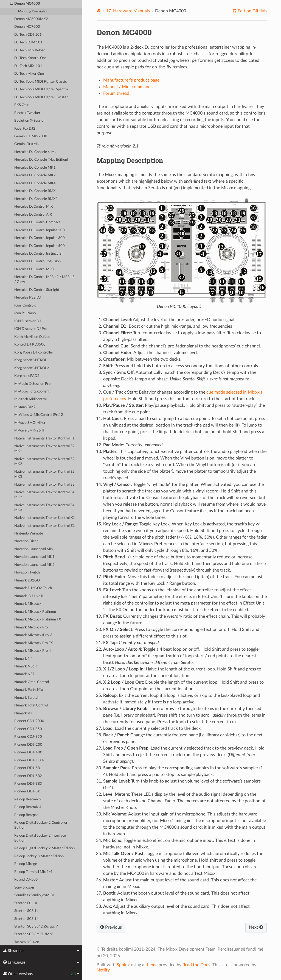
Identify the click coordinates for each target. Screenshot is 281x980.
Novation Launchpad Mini (34, 549)
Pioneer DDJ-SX (27, 791)
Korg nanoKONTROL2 (32, 368)
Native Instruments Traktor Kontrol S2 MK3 (44, 474)
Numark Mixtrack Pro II (33, 651)
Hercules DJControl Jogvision (37, 261)
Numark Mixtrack (28, 604)
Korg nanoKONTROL (31, 360)
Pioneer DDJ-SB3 (28, 784)
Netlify (103, 970)
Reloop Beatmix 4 (28, 807)
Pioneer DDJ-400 (28, 752)
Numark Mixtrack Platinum (35, 612)
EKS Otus (22, 105)
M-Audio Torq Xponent (32, 392)
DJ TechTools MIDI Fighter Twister (41, 97)
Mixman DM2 (25, 407)
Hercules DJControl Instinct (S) (38, 254)
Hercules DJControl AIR (33, 215)
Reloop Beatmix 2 (28, 799)
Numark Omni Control (32, 682)
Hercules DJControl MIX (33, 207)
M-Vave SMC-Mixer (30, 423)
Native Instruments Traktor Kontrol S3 (44, 485)
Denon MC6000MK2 (31, 19)
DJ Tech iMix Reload (30, 50)
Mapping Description (33, 11)
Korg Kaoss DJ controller (34, 353)
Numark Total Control (31, 705)
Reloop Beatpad (26, 815)
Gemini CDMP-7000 (31, 136)
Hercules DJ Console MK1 (35, 168)
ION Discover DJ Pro (31, 329)
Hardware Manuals (128, 11)
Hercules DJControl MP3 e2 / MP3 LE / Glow (44, 279)
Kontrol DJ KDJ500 (30, 345)
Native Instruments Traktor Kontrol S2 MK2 (44, 462)
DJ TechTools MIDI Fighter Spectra (41, 89)
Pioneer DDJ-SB (27, 768)
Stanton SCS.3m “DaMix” (34, 934)
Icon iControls (25, 306)
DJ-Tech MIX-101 (28, 66)
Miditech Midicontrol (30, 399)
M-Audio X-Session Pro (32, 384)
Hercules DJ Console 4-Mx (35, 152)
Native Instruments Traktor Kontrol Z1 (45, 526)
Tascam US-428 (27, 942)
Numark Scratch (27, 698)
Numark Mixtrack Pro (31, 627)
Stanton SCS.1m (27, 919)
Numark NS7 (24, 674)
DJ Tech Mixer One (29, 74)
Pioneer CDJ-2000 (29, 721)
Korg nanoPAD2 (27, 376)
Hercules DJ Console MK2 (35, 175)
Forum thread (116, 93)
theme (151, 965)
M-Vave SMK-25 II (29, 431)
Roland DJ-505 (26, 880)
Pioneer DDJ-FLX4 (29, 760)
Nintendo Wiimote (29, 534)
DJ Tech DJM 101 (28, 42)
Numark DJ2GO (27, 581)
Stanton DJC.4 (26, 903)
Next (256, 927)
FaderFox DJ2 (25, 129)
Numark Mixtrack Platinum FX (38, 620)
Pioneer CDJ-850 (28, 737)
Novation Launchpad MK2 (34, 565)
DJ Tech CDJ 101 (28, 35)
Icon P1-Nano (25, 313)
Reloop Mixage (26, 864)
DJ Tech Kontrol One (30, 58)
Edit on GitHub (252, 11)
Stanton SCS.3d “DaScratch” (36, 927)
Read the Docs (196, 965)
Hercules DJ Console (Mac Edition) (41, 160)
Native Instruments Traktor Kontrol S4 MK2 (44, 495)
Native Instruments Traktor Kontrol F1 (44, 439)
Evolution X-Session (30, 121)
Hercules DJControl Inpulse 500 (40, 246)
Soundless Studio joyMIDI (34, 895)
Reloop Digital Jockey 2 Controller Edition (41, 825)
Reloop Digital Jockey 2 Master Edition (44, 848)
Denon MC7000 (27, 27)
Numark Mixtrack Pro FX (33, 643)
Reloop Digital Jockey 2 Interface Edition (40, 838)
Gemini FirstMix (27, 144)
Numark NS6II (26, 666)
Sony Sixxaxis (24, 888)
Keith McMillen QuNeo (32, 337)
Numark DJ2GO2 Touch (33, 588)
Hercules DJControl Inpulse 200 (40, 230)
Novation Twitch (27, 573)
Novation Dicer (26, 541)
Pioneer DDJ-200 (28, 745)
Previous (111, 927)
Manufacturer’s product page (131, 80)
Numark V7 (23, 713)
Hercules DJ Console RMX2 (36, 199)
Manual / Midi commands (128, 87)
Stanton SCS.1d (26, 911)
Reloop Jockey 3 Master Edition (39, 856)
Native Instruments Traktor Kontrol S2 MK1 (44, 449)
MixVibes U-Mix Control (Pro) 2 (39, 415)
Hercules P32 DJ (28, 298)
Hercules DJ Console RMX (35, 191)
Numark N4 (23, 659)
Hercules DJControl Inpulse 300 (40, 238)
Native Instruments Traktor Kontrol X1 (45, 518)
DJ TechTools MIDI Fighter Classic (40, 82)
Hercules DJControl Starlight (37, 290)
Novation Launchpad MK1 (34, 557)
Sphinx (123, 965)
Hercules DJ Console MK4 (35, 183)
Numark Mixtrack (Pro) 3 (33, 635)
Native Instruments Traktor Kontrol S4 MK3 (44, 508)
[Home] (99, 11)
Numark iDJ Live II (29, 596)
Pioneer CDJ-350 (28, 729)
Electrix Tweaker (27, 113)
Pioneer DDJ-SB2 (28, 776)
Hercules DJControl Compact (37, 222)
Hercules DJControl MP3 (34, 269)
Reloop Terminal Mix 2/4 (33, 872)
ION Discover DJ (28, 321)
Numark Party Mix (29, 690)
